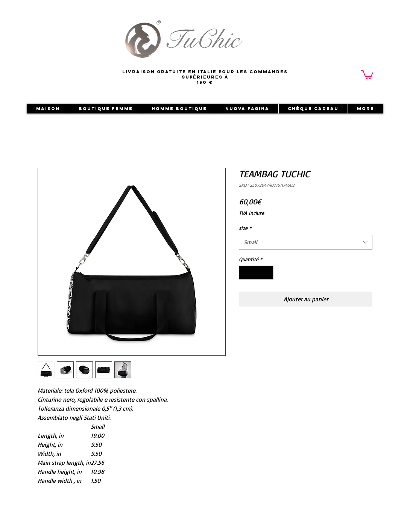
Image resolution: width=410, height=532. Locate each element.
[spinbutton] (256, 273)
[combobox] (306, 242)
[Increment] (268, 273)
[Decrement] (245, 273)
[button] (367, 74)
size (245, 228)
